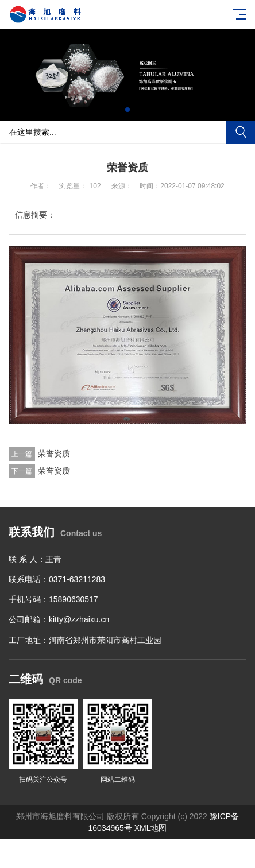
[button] (118, 110)
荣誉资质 (54, 454)
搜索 (241, 132)
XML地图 (151, 828)
